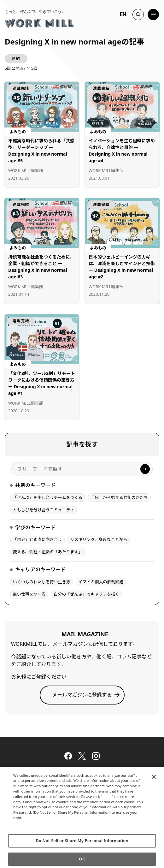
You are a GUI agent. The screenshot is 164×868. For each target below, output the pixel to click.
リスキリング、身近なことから (99, 539)
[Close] (154, 780)
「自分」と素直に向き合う (38, 539)
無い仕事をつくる (29, 594)
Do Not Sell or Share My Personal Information (82, 844)
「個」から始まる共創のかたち (119, 497)
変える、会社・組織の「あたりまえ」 (48, 552)
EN (123, 14)
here (108, 800)
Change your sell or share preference (47, 832)
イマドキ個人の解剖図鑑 (101, 582)
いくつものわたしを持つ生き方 (42, 582)
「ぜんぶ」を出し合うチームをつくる (48, 497)
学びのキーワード (35, 527)
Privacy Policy (27, 826)
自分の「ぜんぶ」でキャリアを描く (86, 594)
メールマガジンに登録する (82, 695)
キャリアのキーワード (40, 569)
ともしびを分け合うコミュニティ (44, 510)
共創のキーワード (35, 485)
